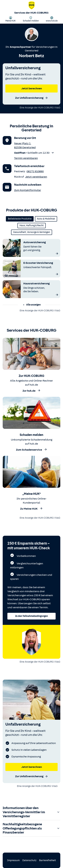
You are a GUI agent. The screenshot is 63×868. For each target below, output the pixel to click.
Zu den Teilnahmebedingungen (32, 616)
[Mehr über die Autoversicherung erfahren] (57, 254)
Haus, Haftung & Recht (32, 225)
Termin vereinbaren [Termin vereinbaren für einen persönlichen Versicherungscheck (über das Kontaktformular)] (26, 158)
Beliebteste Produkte (20, 219)
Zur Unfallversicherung (32, 98)
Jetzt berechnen (32, 88)
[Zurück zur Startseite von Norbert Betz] (32, 6)
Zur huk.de (32, 391)
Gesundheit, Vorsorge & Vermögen (32, 232)
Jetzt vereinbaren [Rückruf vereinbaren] (36, 177)
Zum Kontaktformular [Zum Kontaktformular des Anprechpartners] (28, 190)
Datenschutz (29, 860)
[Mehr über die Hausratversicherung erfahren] (57, 295)
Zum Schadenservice (32, 449)
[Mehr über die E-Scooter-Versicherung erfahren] (57, 274)
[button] (34, 153)
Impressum (13, 860)
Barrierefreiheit (48, 860)
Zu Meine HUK (32, 508)
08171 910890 (35, 171)
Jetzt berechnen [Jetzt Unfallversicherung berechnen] (32, 767)
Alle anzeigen (32, 305)
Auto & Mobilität (46, 219)
